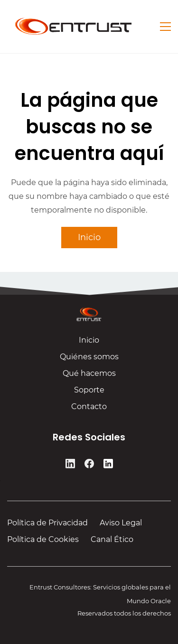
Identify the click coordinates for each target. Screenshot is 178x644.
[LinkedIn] (70, 466)
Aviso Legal (121, 523)
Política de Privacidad (47, 523)
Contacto (89, 410)
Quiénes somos (89, 360)
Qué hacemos (89, 377)
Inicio (89, 343)
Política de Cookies (43, 539)
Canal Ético (112, 539)
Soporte (89, 393)
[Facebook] (89, 466)
